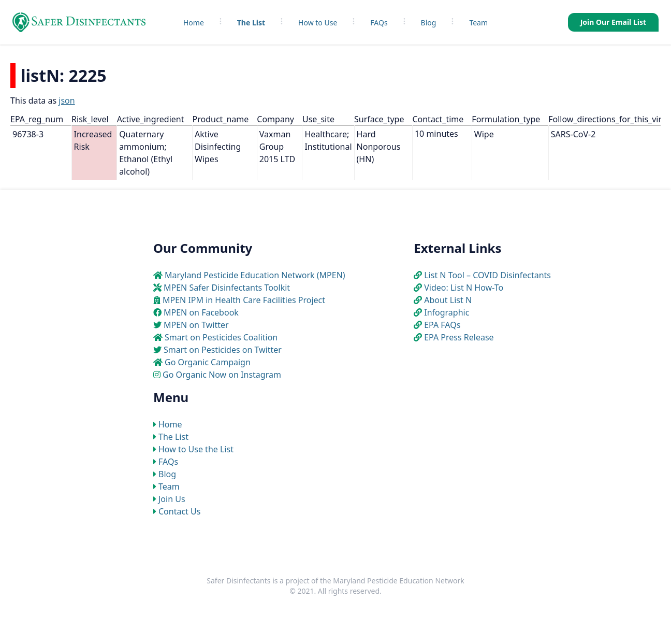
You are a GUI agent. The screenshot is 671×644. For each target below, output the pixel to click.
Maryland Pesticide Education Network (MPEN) (255, 275)
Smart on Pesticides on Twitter (223, 350)
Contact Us (179, 511)
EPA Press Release (459, 337)
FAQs (379, 23)
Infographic (447, 312)
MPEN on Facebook (201, 312)
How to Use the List (196, 449)
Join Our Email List (613, 22)
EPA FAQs (442, 325)
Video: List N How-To (464, 288)
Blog (429, 23)
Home (194, 23)
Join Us (172, 499)
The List (251, 23)
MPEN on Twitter (196, 325)
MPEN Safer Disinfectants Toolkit (227, 288)
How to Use (318, 23)
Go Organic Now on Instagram (222, 375)
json (67, 101)
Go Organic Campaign (208, 362)
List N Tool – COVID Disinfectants (487, 275)
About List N (448, 300)
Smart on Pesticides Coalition (221, 337)
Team (478, 23)
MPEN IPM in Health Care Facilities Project (244, 300)
